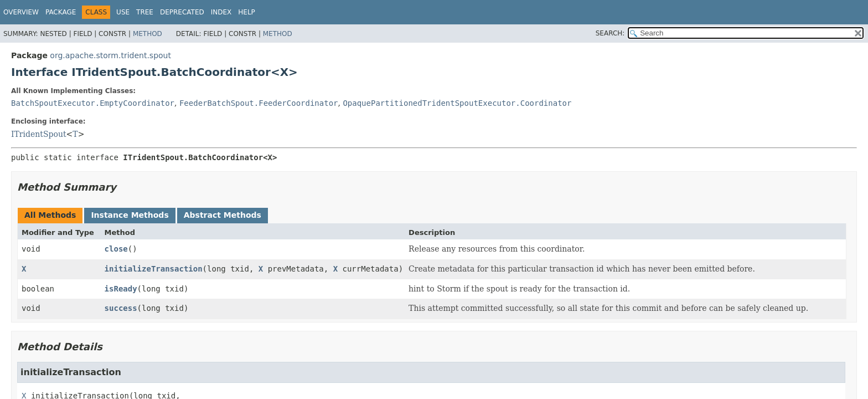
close (116, 249)
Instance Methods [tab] (130, 215)
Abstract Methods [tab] (223, 215)
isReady (121, 289)
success (121, 308)
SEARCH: (610, 33)
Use (123, 12)
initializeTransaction (154, 269)
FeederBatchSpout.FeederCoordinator (259, 103)
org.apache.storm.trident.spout (110, 55)
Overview (21, 12)
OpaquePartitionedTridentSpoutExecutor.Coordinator (457, 103)
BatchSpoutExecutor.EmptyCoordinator (93, 103)
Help (247, 12)
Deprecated (182, 12)
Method (148, 34)
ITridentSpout (39, 134)
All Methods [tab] (50, 215)
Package (61, 12)
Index (221, 12)
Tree (145, 12)
